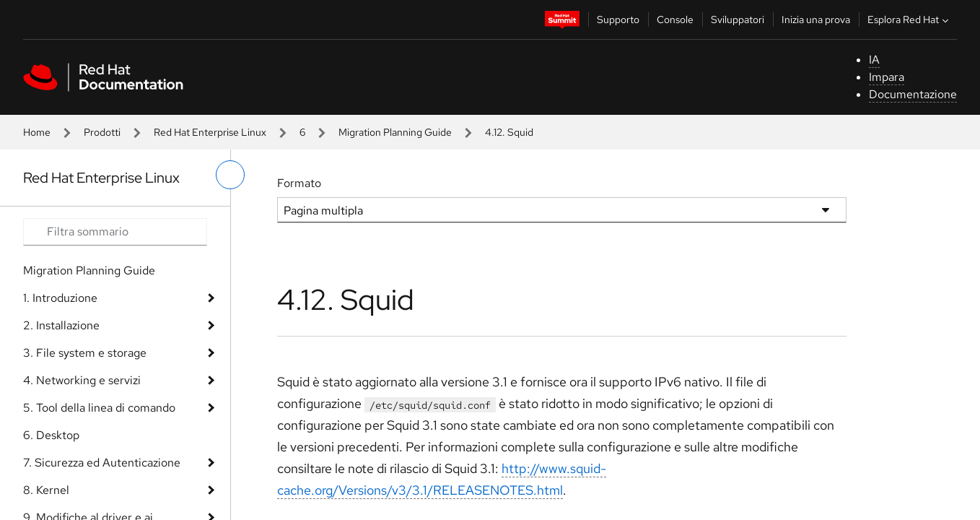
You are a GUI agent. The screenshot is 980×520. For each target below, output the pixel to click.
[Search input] (115, 232)
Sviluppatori (738, 19)
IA (874, 60)
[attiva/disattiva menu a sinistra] (230, 175)
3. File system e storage (85, 353)
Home (37, 132)
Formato (299, 183)
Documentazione (913, 94)
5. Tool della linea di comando (99, 408)
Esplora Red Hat (910, 19)
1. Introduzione (60, 298)
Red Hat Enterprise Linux (210, 132)
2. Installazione (61, 325)
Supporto (618, 19)
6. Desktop (51, 435)
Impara (887, 77)
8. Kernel (46, 490)
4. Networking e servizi (82, 380)
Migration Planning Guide (395, 132)
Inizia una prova (816, 19)
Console (675, 19)
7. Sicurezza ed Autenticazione (102, 463)
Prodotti (102, 132)
